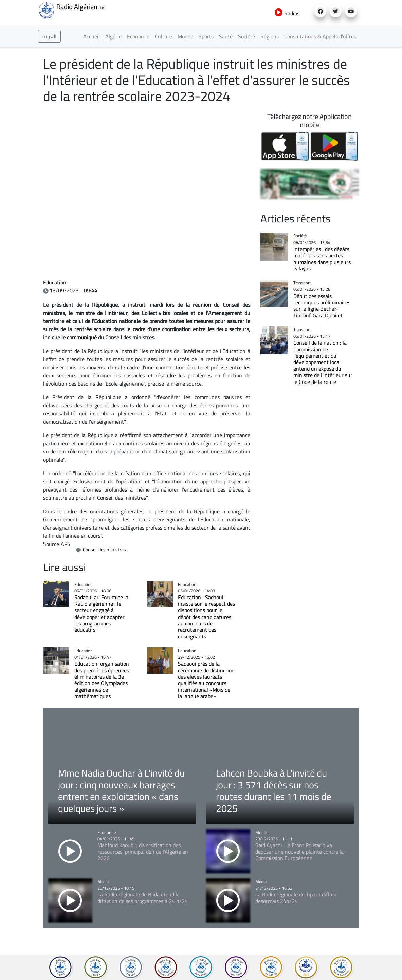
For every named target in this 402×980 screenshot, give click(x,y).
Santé (226, 36)
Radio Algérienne (71, 10)
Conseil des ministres (104, 550)
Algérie (113, 36)
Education (55, 282)
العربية (49, 36)
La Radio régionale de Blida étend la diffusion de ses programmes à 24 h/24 (143, 898)
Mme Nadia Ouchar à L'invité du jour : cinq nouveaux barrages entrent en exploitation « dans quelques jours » (121, 790)
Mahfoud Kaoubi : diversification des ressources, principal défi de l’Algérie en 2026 (143, 852)
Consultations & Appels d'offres (320, 36)
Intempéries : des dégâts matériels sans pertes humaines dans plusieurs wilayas (322, 259)
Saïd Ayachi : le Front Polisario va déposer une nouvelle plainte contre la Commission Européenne (299, 852)
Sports (206, 36)
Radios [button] (287, 13)
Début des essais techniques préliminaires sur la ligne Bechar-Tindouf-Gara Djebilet (322, 306)
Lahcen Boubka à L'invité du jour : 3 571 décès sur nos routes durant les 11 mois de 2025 (273, 790)
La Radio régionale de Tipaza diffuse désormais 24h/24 (296, 898)
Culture (163, 36)
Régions (270, 36)
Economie (138, 36)
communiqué (82, 337)
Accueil (92, 36)
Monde (185, 36)
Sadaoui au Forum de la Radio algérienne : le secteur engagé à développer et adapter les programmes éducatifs (101, 613)
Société (246, 36)
